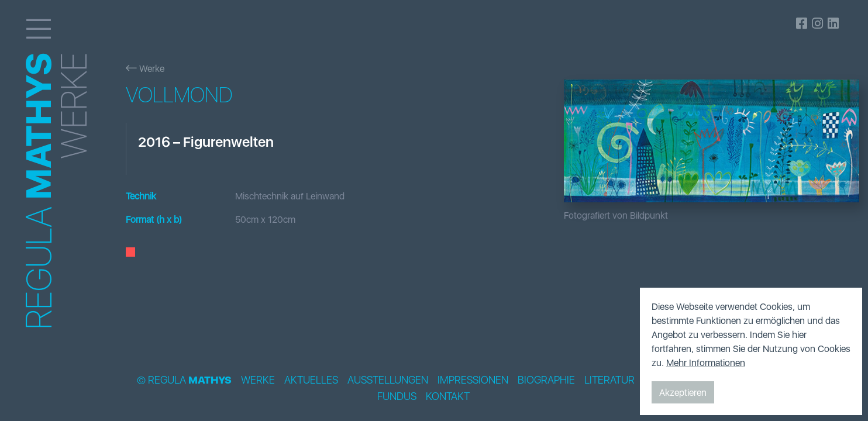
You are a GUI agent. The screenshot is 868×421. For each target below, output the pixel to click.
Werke (145, 68)
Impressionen (473, 380)
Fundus (397, 396)
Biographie (546, 380)
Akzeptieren (683, 392)
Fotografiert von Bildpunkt (616, 215)
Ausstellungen (388, 380)
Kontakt (448, 396)
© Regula (184, 380)
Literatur (609, 380)
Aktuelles (311, 380)
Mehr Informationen (706, 363)
